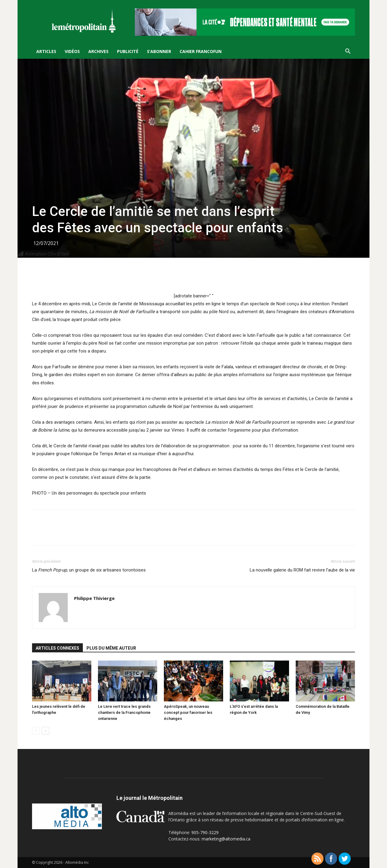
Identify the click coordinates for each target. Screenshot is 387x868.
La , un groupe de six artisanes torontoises (89, 570)
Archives (98, 51)
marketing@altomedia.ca (226, 839)
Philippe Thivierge (94, 598)
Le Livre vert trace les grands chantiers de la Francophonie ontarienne (124, 712)
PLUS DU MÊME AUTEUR (111, 648)
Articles (46, 51)
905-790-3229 (205, 832)
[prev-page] (36, 731)
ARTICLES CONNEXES (57, 648)
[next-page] (46, 731)
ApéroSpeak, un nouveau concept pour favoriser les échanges (188, 712)
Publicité (128, 51)
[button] (348, 52)
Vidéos (72, 51)
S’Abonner (159, 51)
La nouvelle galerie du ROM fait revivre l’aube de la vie (302, 570)
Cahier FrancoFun (201, 51)
